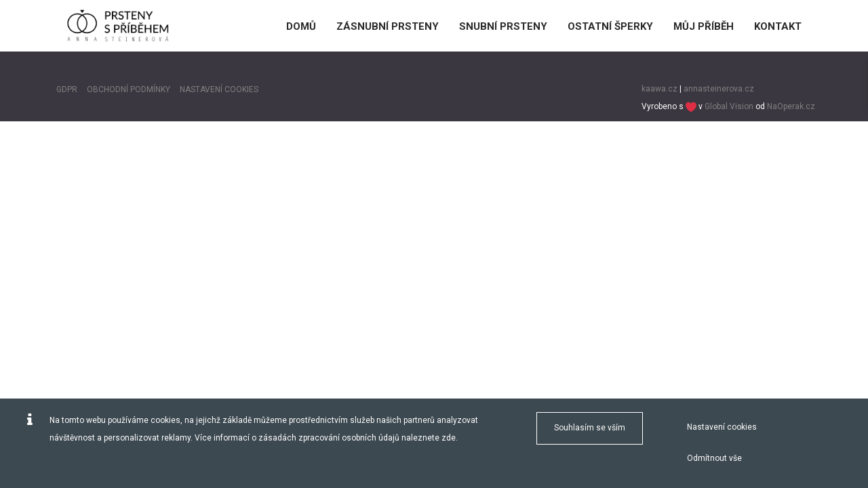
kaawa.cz (659, 89)
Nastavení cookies (722, 427)
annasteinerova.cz (719, 89)
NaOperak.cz (791, 106)
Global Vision (729, 106)
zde (449, 438)
